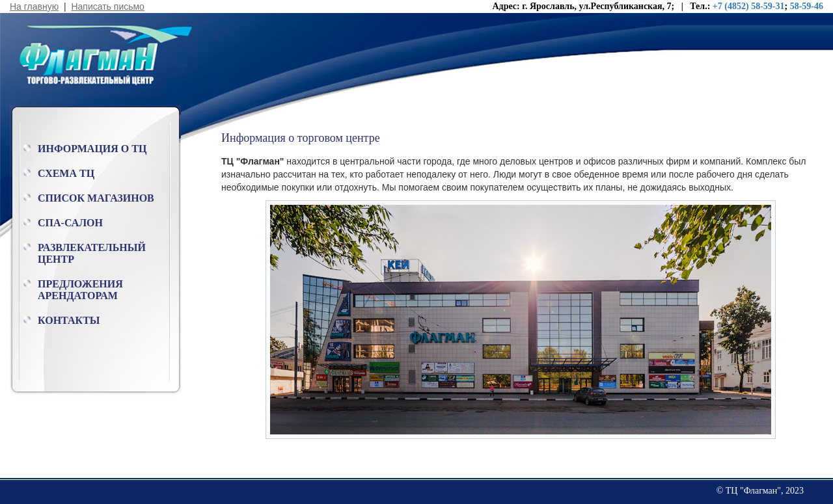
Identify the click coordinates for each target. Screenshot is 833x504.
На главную (34, 7)
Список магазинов (96, 198)
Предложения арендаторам (80, 290)
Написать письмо (107, 7)
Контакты (69, 320)
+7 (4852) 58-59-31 (749, 6)
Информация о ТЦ (92, 149)
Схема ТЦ (66, 173)
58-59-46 (807, 6)
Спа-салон (70, 223)
